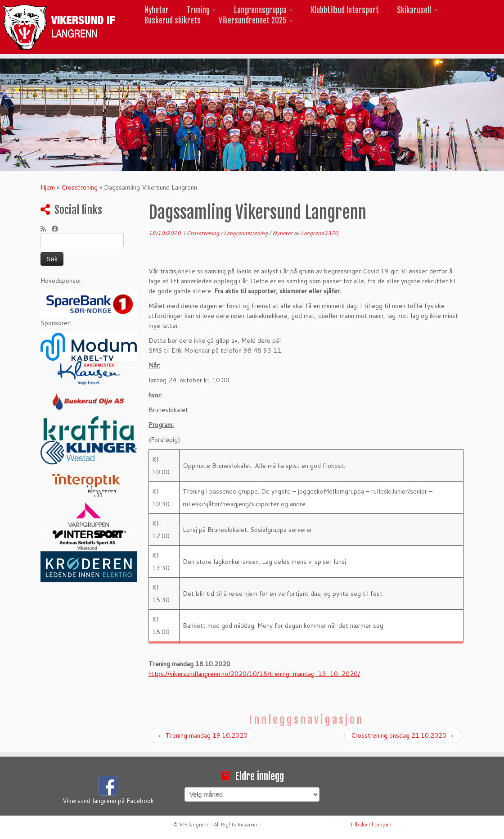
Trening (201, 10)
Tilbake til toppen (371, 825)
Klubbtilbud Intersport (345, 10)
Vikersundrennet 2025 (256, 20)
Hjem (48, 187)
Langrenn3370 (319, 233)
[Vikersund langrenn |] (59, 27)
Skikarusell (417, 10)
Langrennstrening (246, 233)
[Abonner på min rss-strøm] (46, 229)
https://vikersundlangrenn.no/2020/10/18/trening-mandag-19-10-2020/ (254, 674)
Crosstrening (79, 187)
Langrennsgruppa (263, 10)
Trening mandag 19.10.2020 (202, 735)
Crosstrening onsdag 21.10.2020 (403, 735)
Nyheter (157, 10)
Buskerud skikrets (173, 20)
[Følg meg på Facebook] (58, 229)
